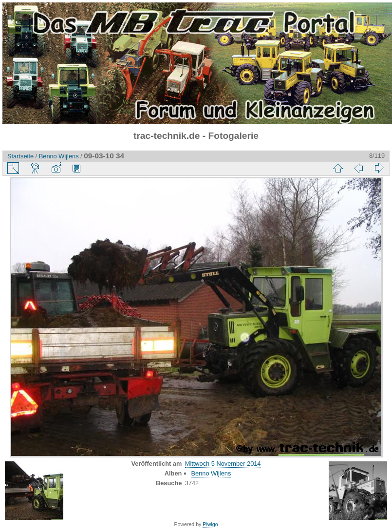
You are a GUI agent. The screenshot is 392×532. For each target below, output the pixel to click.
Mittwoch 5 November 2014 (223, 464)
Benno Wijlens (59, 156)
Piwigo (210, 524)
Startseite (20, 156)
